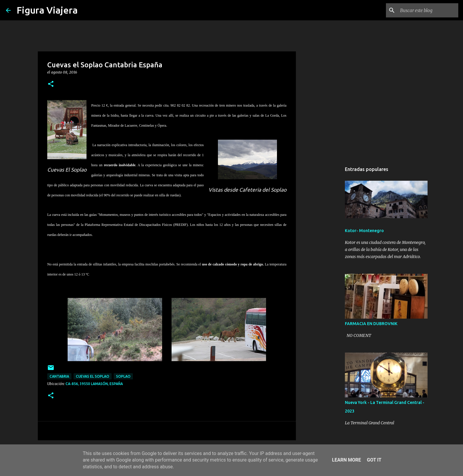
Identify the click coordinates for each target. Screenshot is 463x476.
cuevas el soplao (93, 376)
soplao (123, 376)
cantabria (59, 376)
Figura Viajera (47, 10)
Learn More (346, 460)
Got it (374, 460)
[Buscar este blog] (427, 10)
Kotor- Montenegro (364, 231)
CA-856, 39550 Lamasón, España (94, 384)
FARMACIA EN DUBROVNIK (371, 324)
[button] (51, 84)
